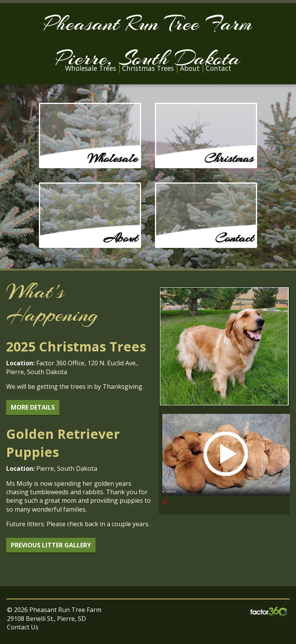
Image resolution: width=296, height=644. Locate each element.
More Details (33, 407)
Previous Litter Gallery (51, 545)
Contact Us (23, 627)
